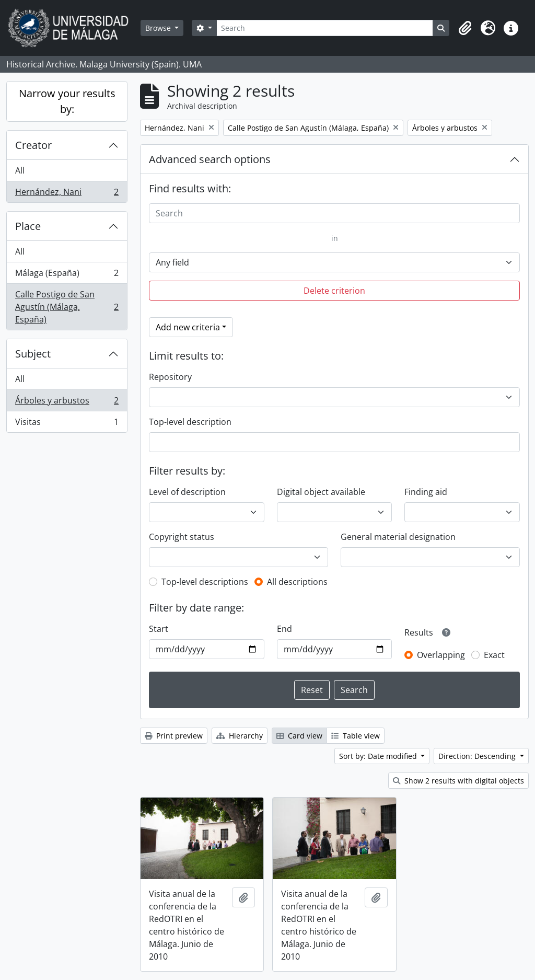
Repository (170, 377)
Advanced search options (210, 159)
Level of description (187, 492)
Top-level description (190, 422)
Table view (356, 736)
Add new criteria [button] (188, 327)
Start (159, 629)
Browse (159, 28)
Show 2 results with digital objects (458, 781)
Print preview (174, 736)
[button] (465, 28)
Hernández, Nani (67, 194)
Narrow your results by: (67, 101)
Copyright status (182, 537)
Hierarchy (240, 736)
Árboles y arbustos (67, 403)
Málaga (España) (67, 275)
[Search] (325, 28)
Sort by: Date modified (379, 756)
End (284, 629)
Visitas (67, 424)
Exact (494, 655)
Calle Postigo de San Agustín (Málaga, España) (67, 307)
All (20, 170)
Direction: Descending (478, 756)
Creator (33, 145)
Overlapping (441, 655)
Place (28, 226)
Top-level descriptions (205, 582)
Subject (33, 354)
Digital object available (321, 492)
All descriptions (297, 582)
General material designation (398, 537)
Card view (299, 736)
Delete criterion (334, 291)
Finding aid (426, 492)
